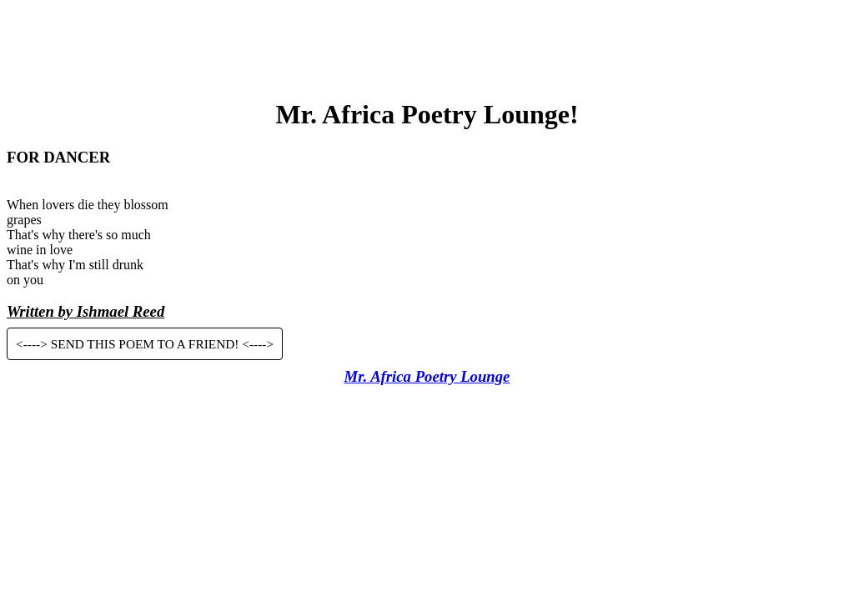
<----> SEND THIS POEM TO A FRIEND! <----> (145, 344)
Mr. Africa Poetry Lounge (427, 376)
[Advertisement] (427, 44)
